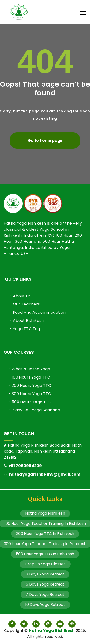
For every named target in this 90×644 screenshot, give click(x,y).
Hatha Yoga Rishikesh (45, 513)
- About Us (20, 296)
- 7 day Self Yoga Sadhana (34, 410)
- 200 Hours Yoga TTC (30, 385)
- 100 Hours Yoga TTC (29, 377)
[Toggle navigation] (83, 13)
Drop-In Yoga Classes (45, 564)
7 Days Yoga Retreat (45, 594)
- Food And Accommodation (38, 312)
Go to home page (45, 141)
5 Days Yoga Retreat (45, 584)
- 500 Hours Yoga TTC (30, 402)
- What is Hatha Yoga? (30, 369)
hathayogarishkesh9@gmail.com (42, 474)
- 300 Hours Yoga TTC (30, 394)
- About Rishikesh (27, 321)
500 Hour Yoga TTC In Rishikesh (45, 554)
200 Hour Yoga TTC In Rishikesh (45, 534)
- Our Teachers (25, 304)
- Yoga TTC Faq (25, 329)
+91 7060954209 (23, 466)
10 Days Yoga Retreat (45, 605)
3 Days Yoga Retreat (45, 574)
